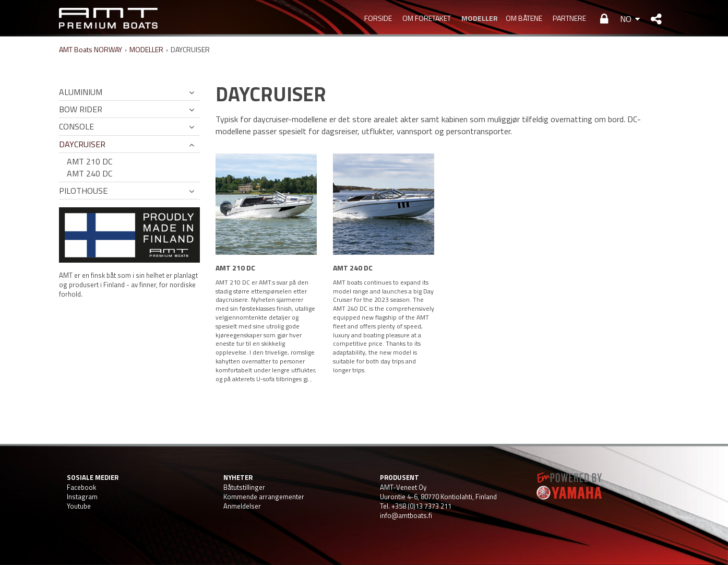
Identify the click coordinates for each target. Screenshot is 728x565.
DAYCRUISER (82, 144)
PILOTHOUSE (83, 191)
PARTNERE (569, 18)
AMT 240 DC (89, 173)
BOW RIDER (81, 109)
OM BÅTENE (524, 18)
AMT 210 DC (89, 161)
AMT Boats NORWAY (91, 49)
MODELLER (478, 18)
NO (626, 19)
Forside (378, 18)
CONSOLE (76, 126)
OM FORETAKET (427, 18)
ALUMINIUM (81, 92)
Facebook (81, 487)
